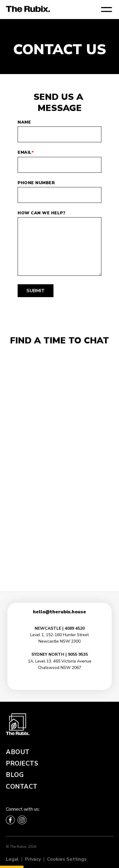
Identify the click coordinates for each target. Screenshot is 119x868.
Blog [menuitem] (15, 775)
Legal (12, 859)
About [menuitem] (18, 752)
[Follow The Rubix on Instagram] (22, 820)
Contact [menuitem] (22, 787)
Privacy (33, 859)
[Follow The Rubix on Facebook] (10, 820)
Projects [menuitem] (22, 763)
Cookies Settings (67, 859)
